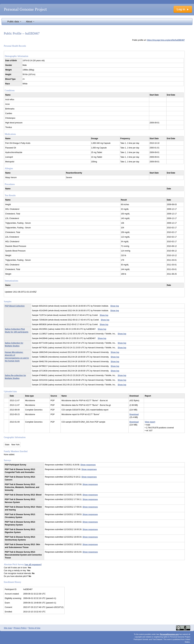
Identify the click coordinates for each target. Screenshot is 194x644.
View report (150, 422)
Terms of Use (34, 628)
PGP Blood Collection (15, 306)
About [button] (30, 22)
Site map (8, 628)
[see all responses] (33, 565)
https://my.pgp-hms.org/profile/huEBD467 (166, 40)
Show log (115, 306)
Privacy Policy (20, 628)
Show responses (88, 465)
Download (134, 414)
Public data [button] (14, 22)
